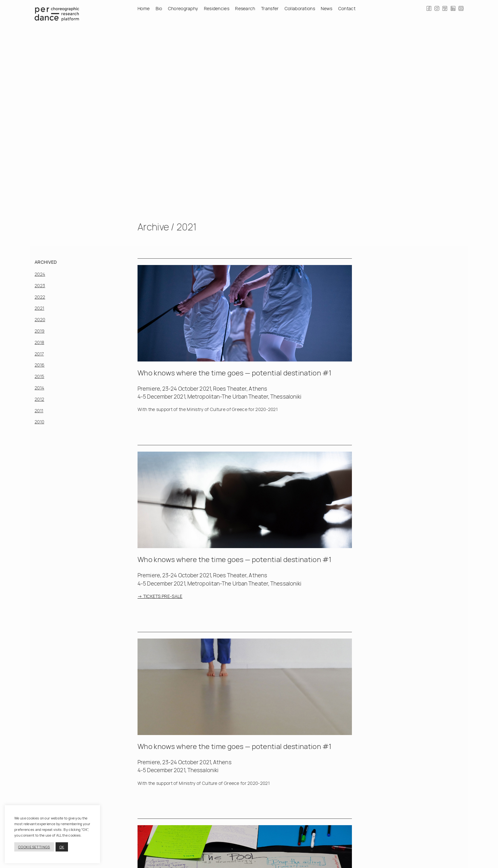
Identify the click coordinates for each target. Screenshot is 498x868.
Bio (159, 8)
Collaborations (300, 8)
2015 (39, 376)
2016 (40, 365)
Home (144, 8)
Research (245, 8)
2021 (39, 308)
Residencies (217, 8)
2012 (39, 399)
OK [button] (62, 847)
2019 (40, 331)
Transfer (270, 8)
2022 (40, 297)
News (326, 8)
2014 (39, 388)
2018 (39, 342)
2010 (39, 422)
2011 (39, 411)
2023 (40, 285)
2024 (40, 274)
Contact (347, 8)
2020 (40, 319)
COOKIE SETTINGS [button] (34, 847)
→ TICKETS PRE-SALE (160, 596)
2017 (39, 354)
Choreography (183, 8)
